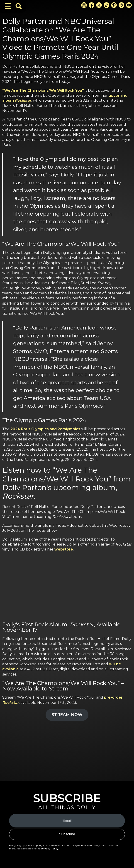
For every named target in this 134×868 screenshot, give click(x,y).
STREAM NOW (67, 715)
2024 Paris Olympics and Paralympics (45, 429)
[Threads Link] (121, 5)
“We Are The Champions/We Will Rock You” (43, 90)
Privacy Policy (50, 849)
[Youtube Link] (129, 5)
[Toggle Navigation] (8, 6)
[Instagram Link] (84, 5)
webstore (64, 549)
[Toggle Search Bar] (19, 6)
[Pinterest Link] (114, 5)
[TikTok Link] (106, 5)
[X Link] (99, 5)
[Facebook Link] (91, 5)
